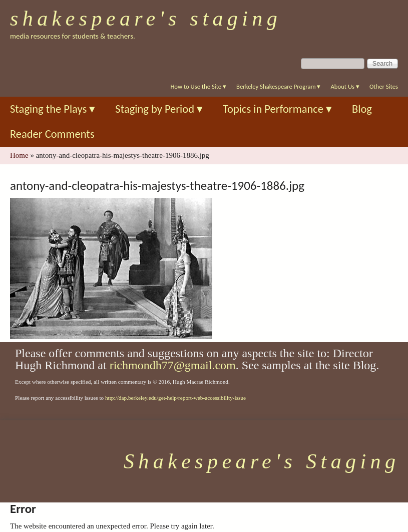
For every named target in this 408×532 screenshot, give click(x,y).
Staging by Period (159, 109)
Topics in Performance (277, 109)
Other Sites (384, 86)
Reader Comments (52, 134)
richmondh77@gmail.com (173, 365)
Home (19, 155)
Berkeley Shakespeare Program (278, 86)
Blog (362, 109)
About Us (345, 86)
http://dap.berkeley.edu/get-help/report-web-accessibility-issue (175, 398)
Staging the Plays (53, 109)
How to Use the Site (198, 86)
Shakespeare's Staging (146, 19)
